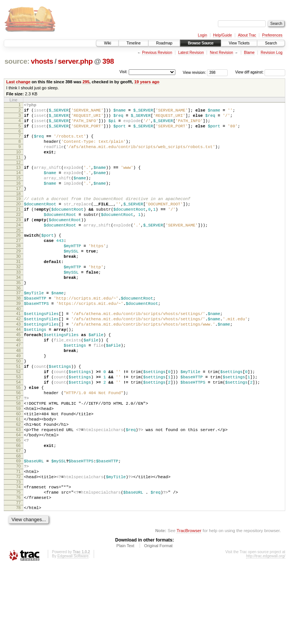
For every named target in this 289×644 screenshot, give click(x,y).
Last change (18, 82)
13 (18, 179)
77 (18, 580)
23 (18, 241)
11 (18, 167)
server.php (75, 61)
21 (18, 228)
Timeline (133, 43)
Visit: (123, 72)
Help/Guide (222, 35)
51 (18, 416)
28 (18, 272)
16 (18, 198)
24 (18, 248)
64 (18, 499)
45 (18, 378)
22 (18, 235)
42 (18, 358)
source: (17, 61)
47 (18, 390)
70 (18, 536)
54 (18, 435)
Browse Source (201, 43)
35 (18, 317)
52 (18, 422)
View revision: (195, 72)
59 (18, 467)
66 (18, 512)
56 (18, 448)
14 (18, 185)
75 (18, 567)
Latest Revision (191, 53)
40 (18, 347)
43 (18, 365)
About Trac (247, 35)
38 (18, 334)
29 (18, 278)
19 (18, 216)
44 (18, 371)
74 (18, 560)
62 (18, 486)
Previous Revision (157, 53)
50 (18, 410)
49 (18, 403)
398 (108, 61)
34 (18, 310)
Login (202, 35)
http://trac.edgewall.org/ (266, 634)
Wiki (107, 43)
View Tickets (239, 43)
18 (18, 211)
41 (18, 352)
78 (18, 584)
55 (18, 442)
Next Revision (222, 53)
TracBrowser (189, 608)
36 (18, 323)
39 (18, 341)
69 (18, 530)
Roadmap (164, 43)
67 (18, 519)
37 (18, 328)
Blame (249, 53)
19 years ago (147, 82)
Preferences (272, 35)
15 (18, 191)
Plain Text (125, 624)
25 (18, 254)
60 (18, 474)
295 (86, 82)
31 (18, 291)
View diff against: (260, 72)
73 (18, 555)
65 (18, 506)
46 (18, 384)
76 (18, 573)
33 (18, 304)
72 (18, 549)
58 (18, 461)
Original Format (158, 624)
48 (18, 397)
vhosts (42, 61)
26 (18, 259)
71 (18, 543)
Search (271, 43)
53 (18, 429)
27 (18, 265)
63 (18, 493)
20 (18, 222)
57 (18, 454)
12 (18, 174)
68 (18, 525)
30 (18, 285)
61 (18, 480)
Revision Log (272, 53)
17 (18, 204)
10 (18, 161)
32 (18, 297)
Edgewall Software (73, 634)
